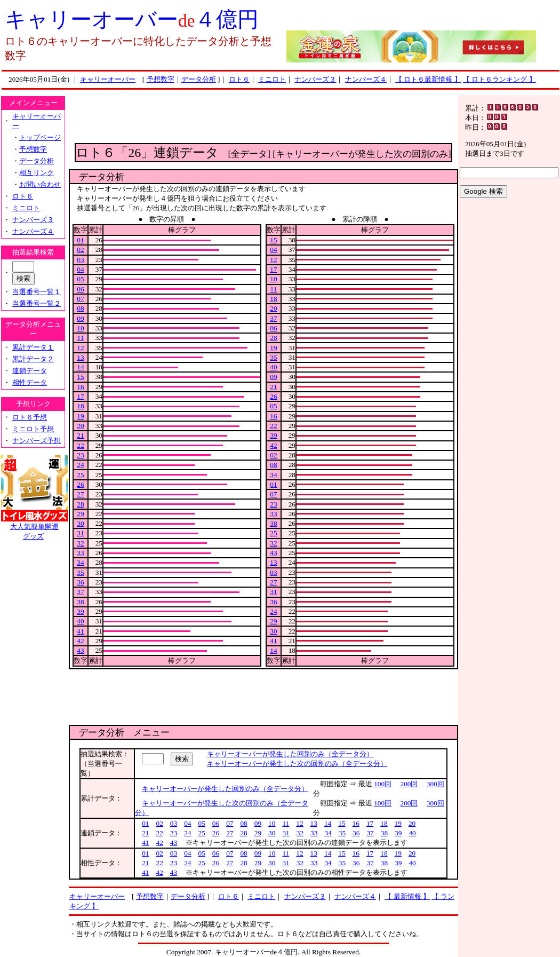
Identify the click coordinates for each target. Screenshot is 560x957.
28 (80, 504)
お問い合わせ (40, 184)
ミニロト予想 (33, 429)
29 (80, 514)
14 (80, 367)
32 (80, 543)
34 (80, 562)
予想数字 (161, 79)
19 (80, 416)
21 (80, 435)
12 (80, 348)
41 (80, 631)
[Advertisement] (263, 119)
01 (80, 240)
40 (80, 621)
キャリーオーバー (108, 79)
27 (80, 494)
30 (80, 523)
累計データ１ (33, 347)
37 (80, 592)
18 (80, 406)
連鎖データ (30, 371)
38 (80, 602)
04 (80, 269)
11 (81, 338)
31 (80, 533)
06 (80, 289)
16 (80, 387)
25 (80, 475)
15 (80, 377)
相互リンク (37, 173)
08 (80, 308)
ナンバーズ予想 (37, 441)
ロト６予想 (30, 417)
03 (80, 260)
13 (80, 357)
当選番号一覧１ (37, 292)
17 (80, 396)
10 (80, 328)
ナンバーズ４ (366, 79)
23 (80, 455)
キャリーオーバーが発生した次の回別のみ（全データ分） (297, 764)
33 (80, 553)
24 (80, 465)
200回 (409, 784)
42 (80, 641)
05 (80, 279)
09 (80, 318)
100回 (383, 784)
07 (80, 299)
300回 (435, 784)
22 (80, 445)
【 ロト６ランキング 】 (499, 79)
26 (80, 484)
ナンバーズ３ (315, 79)
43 (80, 650)
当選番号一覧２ (37, 303)
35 (80, 572)
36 (80, 582)
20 (80, 426)
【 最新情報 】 (407, 896)
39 (80, 611)
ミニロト (272, 79)
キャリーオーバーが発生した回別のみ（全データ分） (290, 754)
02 (80, 250)
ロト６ (239, 79)
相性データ (30, 382)
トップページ (40, 137)
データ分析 (199, 79)
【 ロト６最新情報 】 (428, 79)
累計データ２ (33, 359)
